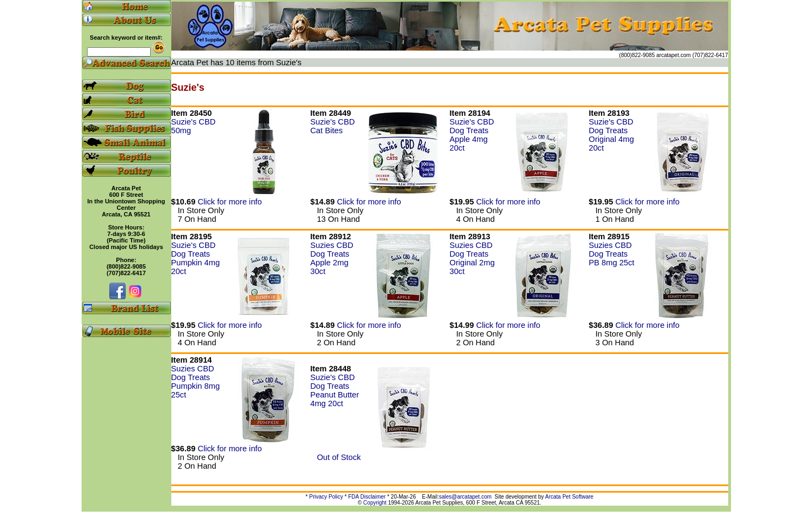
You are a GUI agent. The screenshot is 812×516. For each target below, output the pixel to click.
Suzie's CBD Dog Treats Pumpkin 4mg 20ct (196, 258)
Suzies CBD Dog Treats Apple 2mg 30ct (332, 258)
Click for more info (230, 202)
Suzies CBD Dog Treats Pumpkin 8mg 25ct (196, 382)
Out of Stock (336, 457)
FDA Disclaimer (367, 497)
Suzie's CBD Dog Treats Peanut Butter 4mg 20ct (335, 390)
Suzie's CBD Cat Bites (333, 126)
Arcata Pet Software (569, 497)
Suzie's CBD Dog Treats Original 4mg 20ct (612, 135)
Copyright (375, 503)
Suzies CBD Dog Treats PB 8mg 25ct (612, 254)
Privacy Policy (326, 497)
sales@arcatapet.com (465, 497)
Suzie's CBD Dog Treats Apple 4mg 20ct (472, 135)
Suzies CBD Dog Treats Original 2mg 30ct (472, 258)
